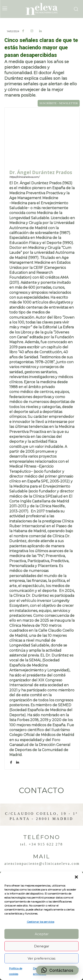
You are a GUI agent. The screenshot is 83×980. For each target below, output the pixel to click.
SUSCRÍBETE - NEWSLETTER (59, 103)
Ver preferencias (41, 958)
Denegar (42, 946)
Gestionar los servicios (41, 922)
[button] (76, 877)
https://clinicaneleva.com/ (24, 177)
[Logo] (42, 9)
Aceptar (42, 934)
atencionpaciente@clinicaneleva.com (42, 864)
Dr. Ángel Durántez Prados (41, 172)
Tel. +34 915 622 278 (41, 844)
